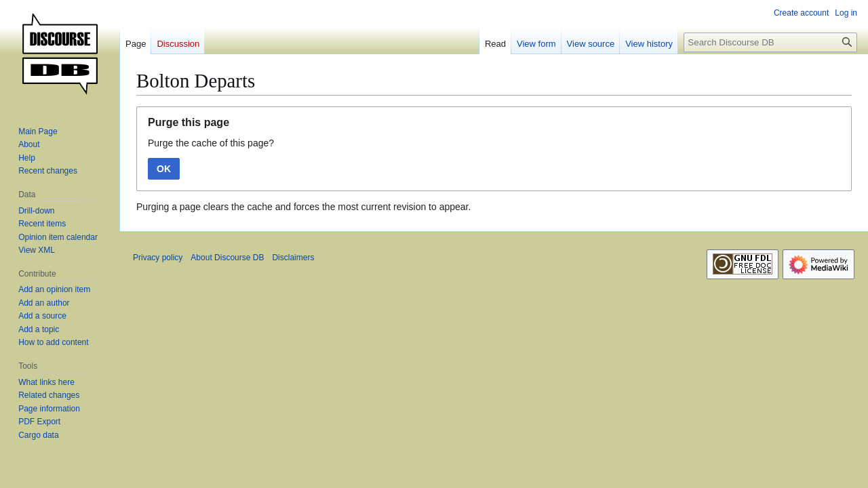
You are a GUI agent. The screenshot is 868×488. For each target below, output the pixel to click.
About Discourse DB (227, 258)
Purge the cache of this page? (211, 143)
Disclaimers (293, 258)
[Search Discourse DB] (770, 42)
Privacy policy (158, 258)
